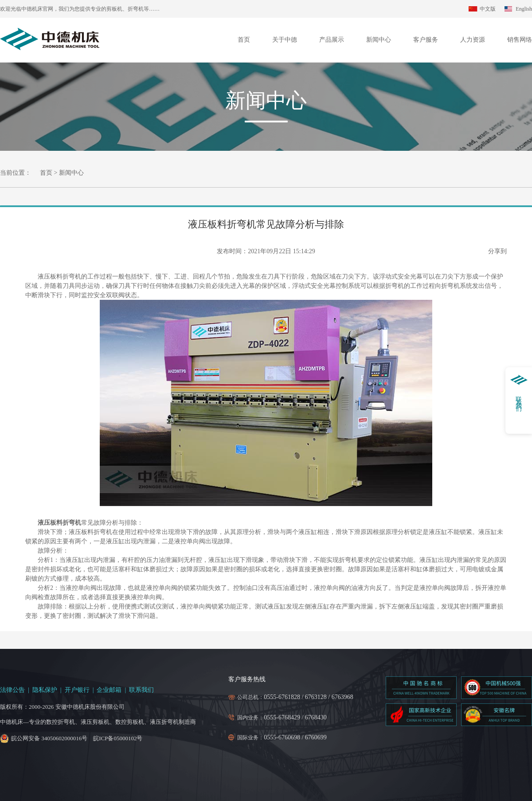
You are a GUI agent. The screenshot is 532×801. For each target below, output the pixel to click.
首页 (244, 40)
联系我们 (141, 690)
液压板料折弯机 (59, 277)
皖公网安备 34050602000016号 (49, 738)
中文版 (488, 9)
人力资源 (473, 40)
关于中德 (285, 40)
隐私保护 (45, 690)
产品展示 (332, 40)
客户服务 (426, 40)
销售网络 (520, 40)
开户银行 (77, 690)
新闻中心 (379, 40)
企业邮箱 (109, 690)
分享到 (497, 251)
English (524, 9)
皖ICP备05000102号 (118, 738)
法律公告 (12, 690)
